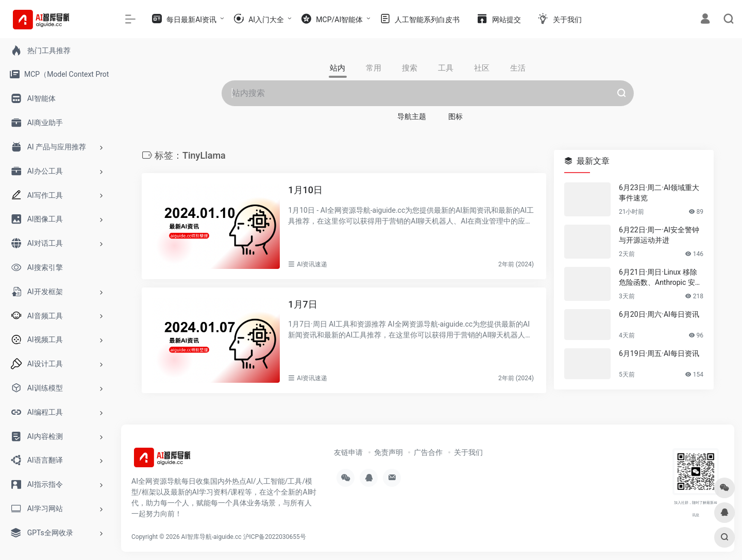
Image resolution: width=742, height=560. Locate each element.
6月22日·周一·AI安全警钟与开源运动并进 (659, 235)
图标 (456, 116)
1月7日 (302, 304)
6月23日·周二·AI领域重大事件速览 (659, 193)
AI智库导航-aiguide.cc (212, 537)
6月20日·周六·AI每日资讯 (659, 314)
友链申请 (348, 452)
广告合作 (428, 452)
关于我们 (468, 452)
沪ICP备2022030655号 (275, 537)
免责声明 (389, 452)
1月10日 (305, 190)
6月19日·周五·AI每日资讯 (659, 353)
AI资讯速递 (312, 264)
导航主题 (412, 116)
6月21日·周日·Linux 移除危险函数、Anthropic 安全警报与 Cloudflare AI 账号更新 (661, 278)
